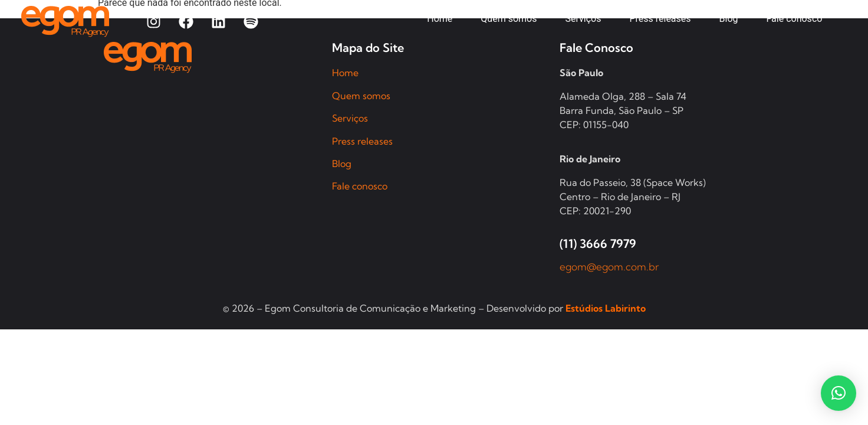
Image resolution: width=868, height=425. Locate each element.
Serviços (350, 118)
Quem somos (361, 96)
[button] (839, 393)
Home (345, 73)
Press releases (362, 141)
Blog (342, 164)
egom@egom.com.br (609, 267)
